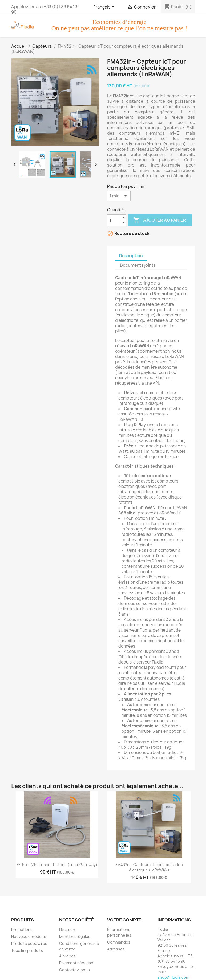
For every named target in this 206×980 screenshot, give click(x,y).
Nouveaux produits (29, 936)
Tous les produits (27, 950)
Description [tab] (131, 256)
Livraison (67, 930)
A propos (67, 956)
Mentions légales (75, 936)
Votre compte (124, 920)
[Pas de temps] (119, 196)
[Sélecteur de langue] (105, 7)
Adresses (116, 949)
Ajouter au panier (160, 220)
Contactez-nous (74, 970)
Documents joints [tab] (138, 265)
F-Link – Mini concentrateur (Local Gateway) (57, 865)
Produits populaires (29, 943)
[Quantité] (114, 220)
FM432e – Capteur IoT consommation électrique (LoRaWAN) (150, 867)
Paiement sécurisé (76, 963)
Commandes (119, 942)
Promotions (22, 930)
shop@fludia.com (173, 977)
